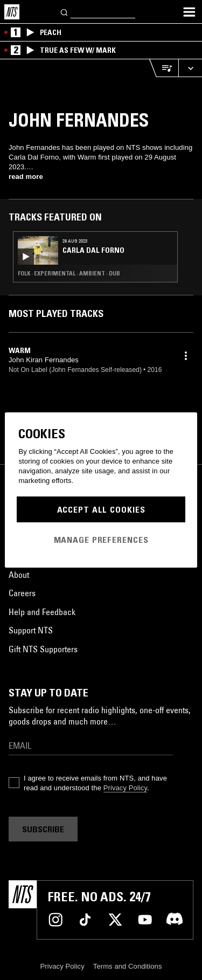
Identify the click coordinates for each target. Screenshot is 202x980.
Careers (22, 593)
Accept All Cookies (101, 509)
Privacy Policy (125, 788)
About (19, 575)
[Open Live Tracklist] (164, 68)
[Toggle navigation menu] (189, 12)
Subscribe (43, 829)
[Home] (12, 12)
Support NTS (31, 630)
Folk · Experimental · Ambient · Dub (69, 273)
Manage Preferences (101, 540)
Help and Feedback (42, 612)
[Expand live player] (190, 68)
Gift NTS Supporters (43, 649)
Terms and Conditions (128, 966)
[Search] (65, 12)
